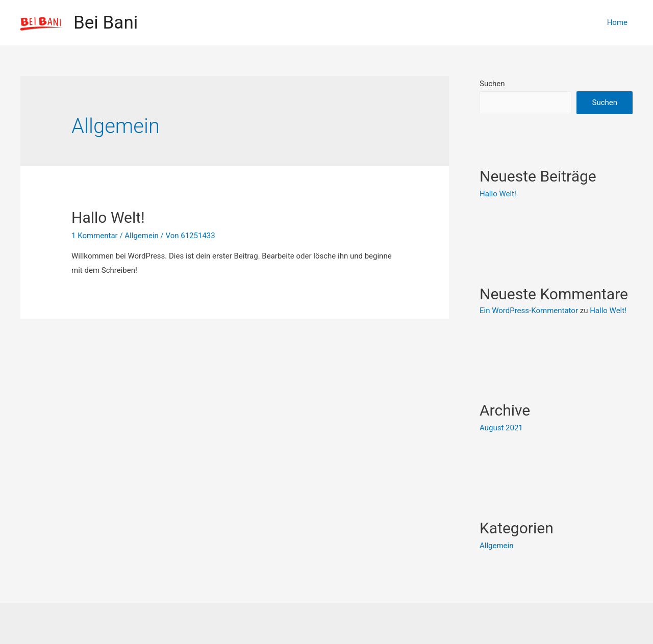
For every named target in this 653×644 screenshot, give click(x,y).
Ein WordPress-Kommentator (529, 311)
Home (617, 22)
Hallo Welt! (108, 217)
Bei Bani (106, 23)
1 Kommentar (95, 236)
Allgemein (142, 236)
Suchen (492, 84)
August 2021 (501, 428)
